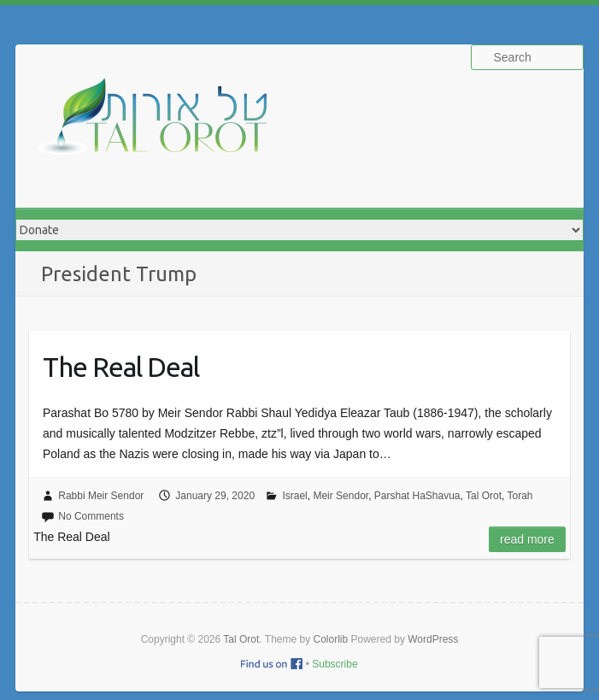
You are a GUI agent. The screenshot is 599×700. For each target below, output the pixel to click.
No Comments (91, 516)
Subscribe (335, 664)
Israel (294, 496)
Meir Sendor (341, 496)
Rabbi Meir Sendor (101, 496)
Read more (527, 539)
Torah (520, 496)
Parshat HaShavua (417, 496)
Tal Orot (484, 496)
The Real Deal (121, 367)
